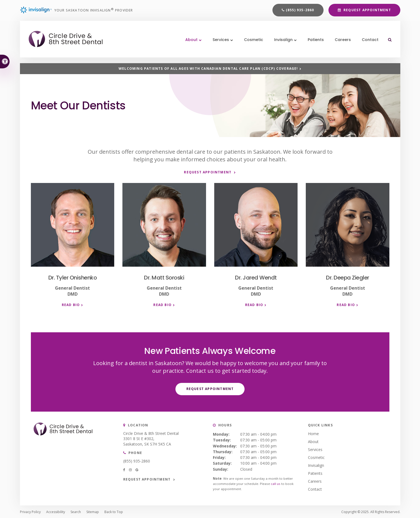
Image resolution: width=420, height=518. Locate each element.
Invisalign (316, 465)
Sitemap (93, 511)
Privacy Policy (30, 511)
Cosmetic (252, 44)
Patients (314, 44)
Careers (341, 44)
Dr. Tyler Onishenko (73, 277)
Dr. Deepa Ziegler (348, 277)
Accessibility (56, 511)
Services (315, 449)
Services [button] (219, 44)
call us (276, 483)
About (313, 441)
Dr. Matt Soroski (164, 277)
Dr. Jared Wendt (256, 277)
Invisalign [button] (281, 44)
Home (313, 433)
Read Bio (71, 305)
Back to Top (114, 511)
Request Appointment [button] (367, 11)
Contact (368, 44)
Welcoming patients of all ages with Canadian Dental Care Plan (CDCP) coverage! (208, 69)
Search (76, 511)
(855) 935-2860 (300, 11)
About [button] (190, 44)
